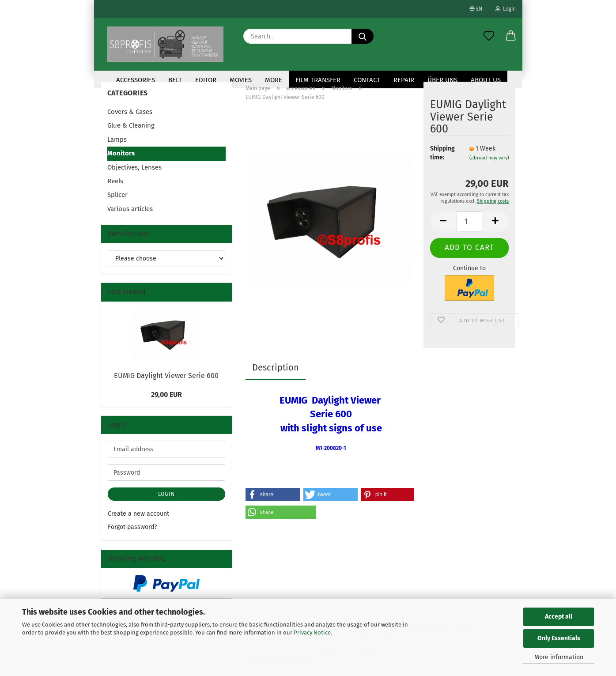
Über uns (442, 80)
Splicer (117, 201)
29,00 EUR (166, 401)
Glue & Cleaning (131, 132)
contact (367, 80)
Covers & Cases (130, 118)
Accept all (559, 617)
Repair (404, 80)
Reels (115, 187)
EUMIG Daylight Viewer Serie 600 (166, 382)
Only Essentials (559, 638)
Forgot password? (132, 533)
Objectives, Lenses (134, 174)
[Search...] (363, 36)
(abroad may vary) (489, 164)
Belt (175, 80)
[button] (511, 36)
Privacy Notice (312, 633)
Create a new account (138, 520)
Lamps (117, 146)
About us (486, 80)
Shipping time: (442, 159)
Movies (241, 80)
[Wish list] (489, 36)
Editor (206, 80)
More (274, 80)
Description (276, 374)
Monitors (121, 159)
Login (506, 9)
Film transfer (318, 80)
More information (559, 657)
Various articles (130, 215)
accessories (136, 80)
